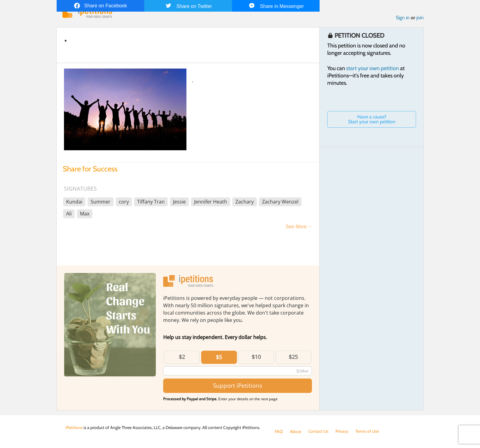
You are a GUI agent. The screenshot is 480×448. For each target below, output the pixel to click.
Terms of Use (367, 431)
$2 (182, 357)
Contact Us (319, 431)
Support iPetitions (238, 386)
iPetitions (74, 427)
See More (296, 227)
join (420, 18)
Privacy (342, 431)
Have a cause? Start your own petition (372, 119)
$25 (293, 357)
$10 (256, 357)
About (296, 431)
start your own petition (373, 68)
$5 (219, 357)
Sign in (403, 18)
